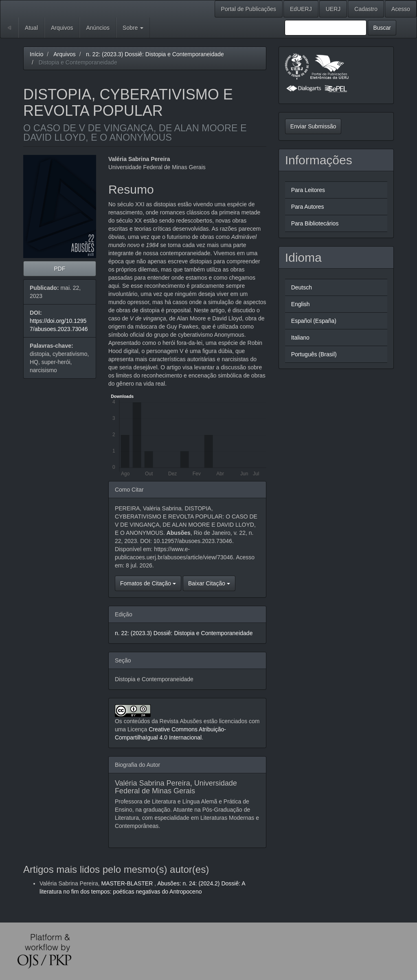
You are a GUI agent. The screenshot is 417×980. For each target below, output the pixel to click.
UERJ (333, 9)
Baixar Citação (209, 583)
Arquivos (62, 28)
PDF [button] (59, 269)
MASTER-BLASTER (128, 883)
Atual (31, 28)
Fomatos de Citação (148, 583)
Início (36, 54)
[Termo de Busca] (326, 28)
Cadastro (366, 9)
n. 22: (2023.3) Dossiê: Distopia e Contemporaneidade (155, 54)
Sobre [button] (133, 28)
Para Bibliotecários (315, 223)
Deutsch (302, 287)
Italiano (300, 338)
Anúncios (98, 28)
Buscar (382, 28)
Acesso (401, 9)
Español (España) (314, 321)
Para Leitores (308, 190)
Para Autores (308, 207)
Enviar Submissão (313, 126)
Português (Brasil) (314, 354)
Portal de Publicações (249, 9)
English (301, 304)
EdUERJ (301, 9)
